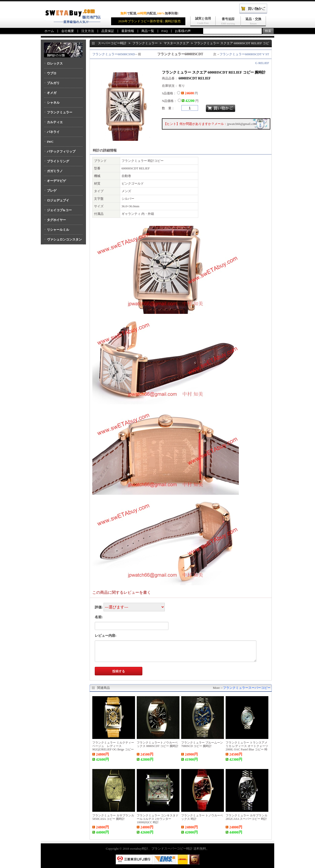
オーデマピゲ (56, 181)
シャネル (53, 103)
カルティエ (55, 122)
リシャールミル (58, 230)
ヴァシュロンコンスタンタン (63, 241)
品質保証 (108, 31)
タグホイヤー (56, 220)
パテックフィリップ (61, 151)
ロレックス (55, 63)
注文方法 (88, 31)
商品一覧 (148, 31)
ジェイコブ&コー (59, 210)
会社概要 (68, 31)
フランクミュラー (60, 112)
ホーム (49, 31)
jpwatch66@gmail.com (242, 124)
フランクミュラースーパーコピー (247, 688)
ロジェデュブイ (58, 200)
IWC (50, 142)
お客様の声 (183, 31)
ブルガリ (53, 83)
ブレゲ (52, 191)
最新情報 (128, 31)
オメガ (52, 93)
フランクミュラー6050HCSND (114, 54)
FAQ (164, 31)
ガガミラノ (55, 171)
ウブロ (52, 73)
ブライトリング (58, 161)
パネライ (53, 132)
